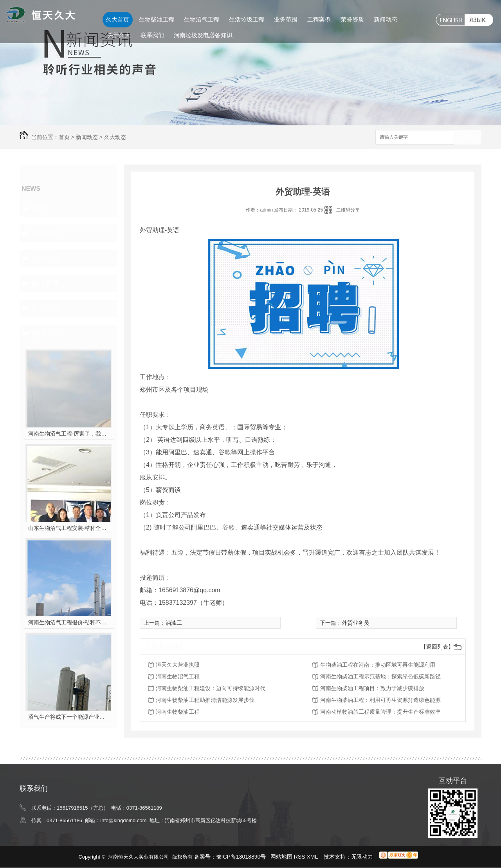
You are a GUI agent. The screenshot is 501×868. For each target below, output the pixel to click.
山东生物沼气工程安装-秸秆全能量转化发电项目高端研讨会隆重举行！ (69, 528)
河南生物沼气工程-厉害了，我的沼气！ (69, 434)
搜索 (468, 138)
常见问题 (45, 258)
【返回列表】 (437, 647)
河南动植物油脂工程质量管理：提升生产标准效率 (380, 712)
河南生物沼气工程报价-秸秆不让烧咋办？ (69, 622)
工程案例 (319, 19)
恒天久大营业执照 (178, 665)
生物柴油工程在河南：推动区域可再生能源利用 (378, 665)
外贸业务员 (355, 623)
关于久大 (119, 35)
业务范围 (286, 19)
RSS (300, 857)
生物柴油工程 (157, 19)
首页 (64, 137)
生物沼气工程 (202, 19)
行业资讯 (45, 233)
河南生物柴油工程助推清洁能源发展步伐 (205, 700)
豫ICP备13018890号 (241, 857)
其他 (38, 208)
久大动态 (115, 137)
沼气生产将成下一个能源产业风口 (69, 717)
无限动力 (362, 857)
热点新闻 (45, 283)
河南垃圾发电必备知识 (203, 35)
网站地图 (281, 857)
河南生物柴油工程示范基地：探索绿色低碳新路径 (380, 676)
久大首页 (117, 19)
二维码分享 (348, 210)
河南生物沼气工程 (178, 676)
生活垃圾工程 (247, 19)
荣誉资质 (352, 19)
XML (313, 857)
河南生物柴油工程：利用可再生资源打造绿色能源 (380, 700)
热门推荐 (45, 333)
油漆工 (174, 623)
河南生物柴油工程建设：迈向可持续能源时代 (211, 688)
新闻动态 (386, 19)
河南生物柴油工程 (178, 712)
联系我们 (152, 35)
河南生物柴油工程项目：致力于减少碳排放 (372, 688)
